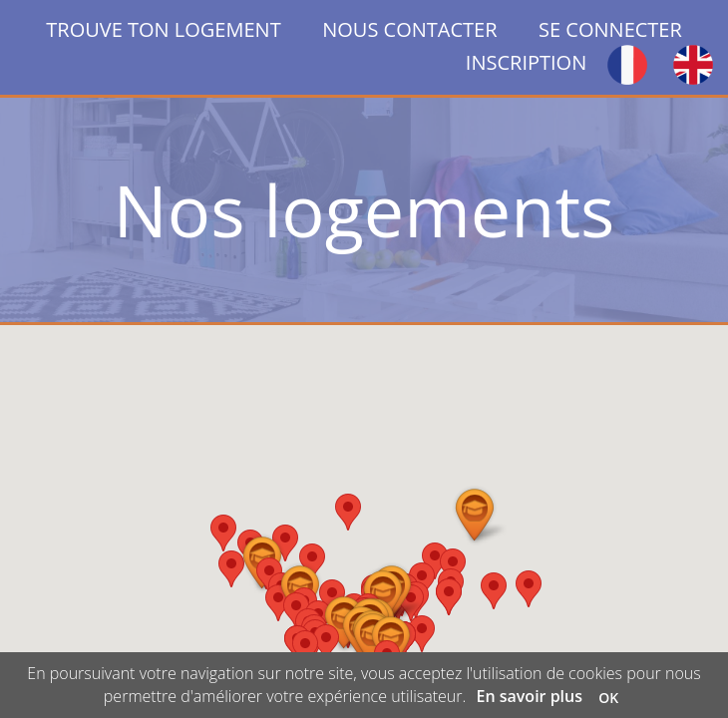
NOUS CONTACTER (409, 29)
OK (608, 698)
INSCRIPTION (526, 62)
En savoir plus (530, 696)
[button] (529, 589)
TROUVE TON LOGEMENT (184, 29)
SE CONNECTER (610, 29)
